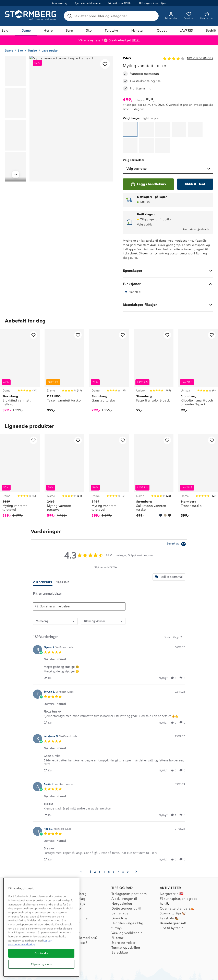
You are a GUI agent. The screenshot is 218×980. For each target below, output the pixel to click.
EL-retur (117, 917)
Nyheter (138, 30)
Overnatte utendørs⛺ (177, 888)
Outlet (162, 30)
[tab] (169, 556)
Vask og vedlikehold (127, 912)
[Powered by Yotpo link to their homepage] (177, 524)
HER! (136, 40)
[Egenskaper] (168, 250)
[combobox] (55, 600)
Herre (48, 30)
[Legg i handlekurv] (148, 163)
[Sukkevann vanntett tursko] (154, 457)
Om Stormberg (75, 873)
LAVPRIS (186, 30)
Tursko (32, 51)
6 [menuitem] (114, 851)
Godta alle (41, 953)
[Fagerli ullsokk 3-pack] (154, 352)
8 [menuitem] (123, 851)
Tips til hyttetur (171, 907)
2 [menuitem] (95, 851)
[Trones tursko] (198, 457)
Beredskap (120, 932)
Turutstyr (112, 30)
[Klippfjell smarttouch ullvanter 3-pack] (198, 352)
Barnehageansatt (173, 902)
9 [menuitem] (128, 851)
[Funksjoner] (168, 263)
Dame (26, 30)
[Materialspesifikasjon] (168, 284)
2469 (127, 58)
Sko (89, 30)
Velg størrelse (169, 148)
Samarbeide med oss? (80, 917)
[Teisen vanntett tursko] (64, 352)
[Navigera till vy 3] (16, 135)
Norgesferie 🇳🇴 (172, 873)
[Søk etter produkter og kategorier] (112, 16)
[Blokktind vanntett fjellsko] (20, 352)
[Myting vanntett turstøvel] (20, 457)
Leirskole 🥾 (169, 897)
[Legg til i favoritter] (105, 64)
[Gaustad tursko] (109, 352)
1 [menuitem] (90, 851)
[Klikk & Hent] (195, 163)
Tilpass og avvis (41, 964)
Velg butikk (144, 204)
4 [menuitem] (104, 851)
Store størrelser (123, 922)
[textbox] (184, 618)
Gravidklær (120, 897)
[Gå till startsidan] (31, 16)
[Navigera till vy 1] (16, 71)
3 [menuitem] (100, 851)
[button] (50, 657)
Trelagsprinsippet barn (129, 873)
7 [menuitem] (118, 851)
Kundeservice (25, 873)
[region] (41, 927)
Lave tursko (50, 51)
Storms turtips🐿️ (173, 893)
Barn (69, 30)
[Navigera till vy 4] (16, 167)
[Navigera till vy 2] (16, 103)
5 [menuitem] (109, 851)
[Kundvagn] (207, 16)
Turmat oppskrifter (126, 927)
